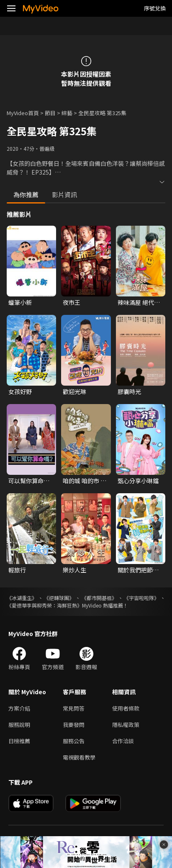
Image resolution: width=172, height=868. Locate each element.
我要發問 (74, 725)
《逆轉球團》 (59, 598)
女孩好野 (20, 392)
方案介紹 (19, 708)
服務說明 (19, 725)
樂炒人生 (74, 570)
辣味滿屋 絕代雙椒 (139, 302)
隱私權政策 (126, 725)
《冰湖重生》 (22, 598)
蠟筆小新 (20, 302)
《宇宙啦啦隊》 (141, 598)
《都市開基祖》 (99, 598)
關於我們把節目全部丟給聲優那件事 (138, 570)
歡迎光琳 (74, 392)
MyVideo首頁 (23, 113)
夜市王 (72, 302)
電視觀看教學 (79, 757)
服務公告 (74, 741)
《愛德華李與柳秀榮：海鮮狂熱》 (44, 605)
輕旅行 (17, 570)
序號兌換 (155, 8)
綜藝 (67, 113)
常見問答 (74, 708)
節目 (50, 113)
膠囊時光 (129, 392)
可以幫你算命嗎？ (26, 481)
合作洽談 (123, 741)
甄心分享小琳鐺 (138, 481)
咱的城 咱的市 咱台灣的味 (85, 481)
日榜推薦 (19, 741)
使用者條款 (126, 708)
